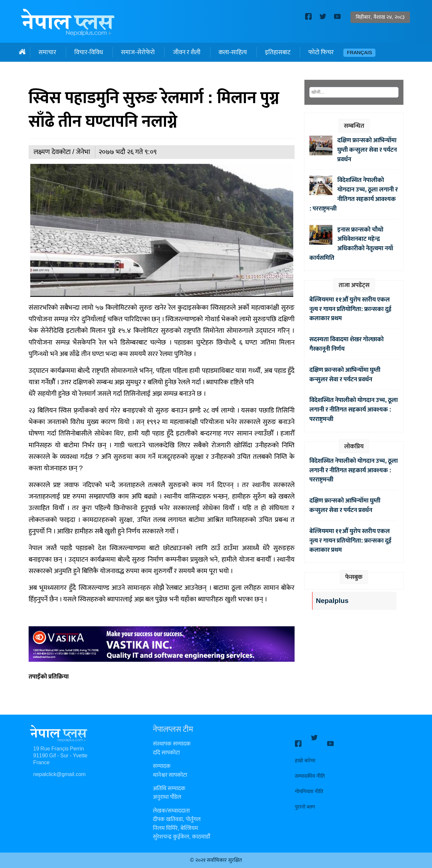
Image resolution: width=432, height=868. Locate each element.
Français (360, 53)
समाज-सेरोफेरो (138, 52)
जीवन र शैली (187, 52)
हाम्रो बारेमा (305, 755)
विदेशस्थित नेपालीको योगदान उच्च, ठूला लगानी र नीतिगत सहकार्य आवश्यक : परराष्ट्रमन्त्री (354, 194)
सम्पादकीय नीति (310, 770)
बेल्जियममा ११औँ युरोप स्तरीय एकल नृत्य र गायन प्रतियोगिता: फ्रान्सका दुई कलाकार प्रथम (350, 309)
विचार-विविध (89, 52)
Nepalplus (332, 601)
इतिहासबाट (278, 52)
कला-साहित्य (233, 52)
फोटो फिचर (321, 52)
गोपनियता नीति (309, 786)
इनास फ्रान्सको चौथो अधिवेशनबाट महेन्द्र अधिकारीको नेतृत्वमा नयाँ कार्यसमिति (351, 244)
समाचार (47, 52)
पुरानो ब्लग (305, 801)
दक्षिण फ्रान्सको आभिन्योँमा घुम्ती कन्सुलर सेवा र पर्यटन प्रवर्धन (367, 150)
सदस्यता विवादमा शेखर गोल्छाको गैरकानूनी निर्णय (347, 344)
